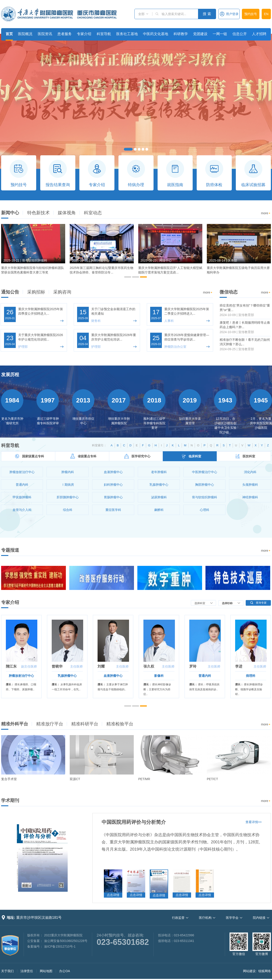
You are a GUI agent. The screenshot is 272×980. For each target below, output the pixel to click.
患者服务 (65, 34)
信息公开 (240, 34)
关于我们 (7, 971)
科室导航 (104, 34)
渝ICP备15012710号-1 (60, 946)
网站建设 (249, 971)
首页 (9, 34)
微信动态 (229, 292)
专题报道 (10, 550)
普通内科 (205, 676)
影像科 (159, 676)
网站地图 (46, 971)
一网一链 (220, 34)
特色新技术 (38, 213)
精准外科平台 (15, 724)
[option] (33, 251)
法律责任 (27, 971)
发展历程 (10, 375)
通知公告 (10, 292)
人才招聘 (259, 34)
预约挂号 (251, 14)
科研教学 (181, 34)
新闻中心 (10, 213)
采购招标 (36, 292)
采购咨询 (62, 292)
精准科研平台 (85, 724)
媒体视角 (67, 213)
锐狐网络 (265, 971)
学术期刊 (10, 800)
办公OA (65, 971)
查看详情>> (254, 822)
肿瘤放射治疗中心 (21, 676)
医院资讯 (45, 34)
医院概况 (25, 34)
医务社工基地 (127, 34)
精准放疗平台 (50, 724)
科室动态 (93, 213)
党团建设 (200, 34)
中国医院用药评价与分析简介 (134, 822)
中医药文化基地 (156, 34)
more (266, 213)
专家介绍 (84, 34)
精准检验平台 (120, 724)
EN (266, 14)
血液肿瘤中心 (113, 676)
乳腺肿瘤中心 (67, 676)
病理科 (251, 676)
